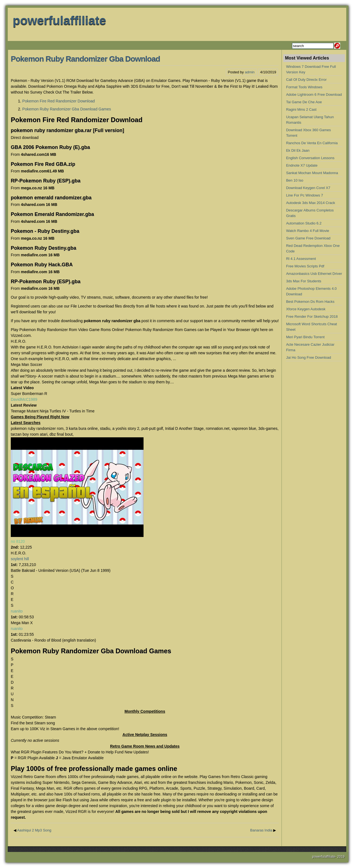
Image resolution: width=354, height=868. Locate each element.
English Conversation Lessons (310, 158)
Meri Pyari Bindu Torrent (305, 337)
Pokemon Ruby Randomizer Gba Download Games (67, 109)
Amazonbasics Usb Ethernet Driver (314, 274)
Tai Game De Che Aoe (304, 102)
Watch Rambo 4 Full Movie (308, 231)
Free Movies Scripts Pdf (305, 266)
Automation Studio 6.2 (304, 223)
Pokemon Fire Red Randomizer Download (59, 101)
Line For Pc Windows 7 (304, 195)
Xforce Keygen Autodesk (306, 309)
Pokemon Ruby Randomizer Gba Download (85, 59)
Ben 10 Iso (295, 180)
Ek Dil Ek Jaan (298, 150)
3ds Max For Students (304, 281)
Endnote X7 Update (302, 165)
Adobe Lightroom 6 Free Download (314, 95)
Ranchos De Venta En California (312, 143)
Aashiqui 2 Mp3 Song (34, 830)
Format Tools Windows (304, 87)
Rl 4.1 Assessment (301, 259)
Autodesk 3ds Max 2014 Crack (310, 203)
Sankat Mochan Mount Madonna (312, 173)
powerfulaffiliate (59, 20)
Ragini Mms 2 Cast (301, 109)
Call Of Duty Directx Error (306, 80)
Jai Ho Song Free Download (309, 357)
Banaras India (261, 830)
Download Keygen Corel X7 (308, 188)
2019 (341, 857)
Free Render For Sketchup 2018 (312, 317)
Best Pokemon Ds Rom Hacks (310, 302)
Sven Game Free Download (308, 238)
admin (250, 72)
